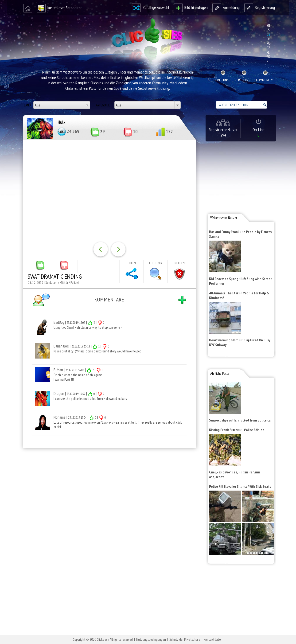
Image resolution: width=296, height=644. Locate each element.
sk (268, 57)
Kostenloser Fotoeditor (59, 8)
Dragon (59, 393)
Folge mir (156, 263)
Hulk (61, 122)
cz (268, 48)
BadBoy (59, 322)
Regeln (243, 80)
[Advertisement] (109, 513)
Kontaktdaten (213, 639)
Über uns (222, 80)
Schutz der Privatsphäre (185, 639)
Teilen (132, 263)
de (268, 34)
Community (264, 80)
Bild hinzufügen (191, 7)
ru (268, 43)
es (268, 30)
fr (268, 39)
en (268, 25)
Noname (60, 417)
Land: (28, 105)
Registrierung (260, 7)
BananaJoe (61, 346)
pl (268, 52)
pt (268, 61)
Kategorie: (103, 105)
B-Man (58, 370)
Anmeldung (226, 7)
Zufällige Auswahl (151, 7)
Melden (180, 263)
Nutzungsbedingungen (151, 639)
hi (268, 21)
